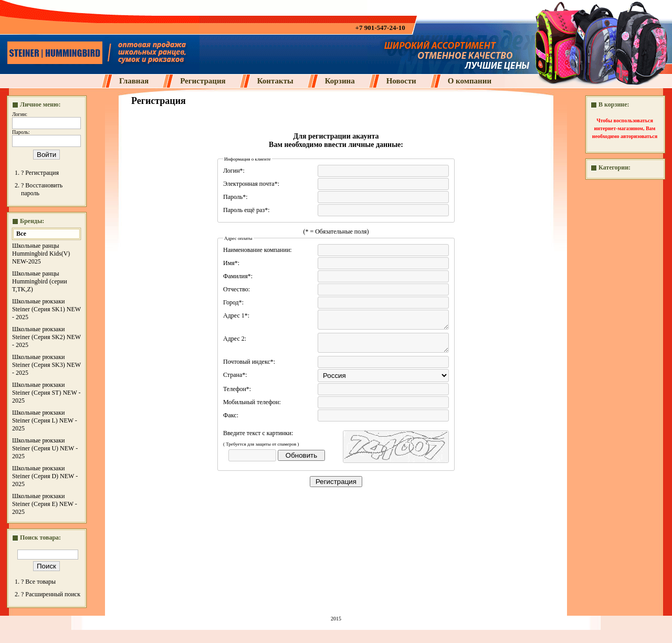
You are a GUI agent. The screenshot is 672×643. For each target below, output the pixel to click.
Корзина (340, 81)
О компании (470, 81)
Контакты (275, 81)
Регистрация (203, 81)
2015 (336, 619)
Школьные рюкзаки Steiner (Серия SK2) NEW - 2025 (46, 337)
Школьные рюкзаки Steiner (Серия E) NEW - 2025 (45, 504)
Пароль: (21, 132)
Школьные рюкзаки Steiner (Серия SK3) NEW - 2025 (46, 365)
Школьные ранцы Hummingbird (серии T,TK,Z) (40, 281)
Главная (134, 81)
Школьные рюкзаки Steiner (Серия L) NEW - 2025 (45, 420)
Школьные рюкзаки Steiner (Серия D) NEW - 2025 (45, 476)
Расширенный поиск (53, 594)
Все (21, 234)
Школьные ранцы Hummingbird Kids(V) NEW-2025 (41, 254)
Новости (401, 81)
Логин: (20, 114)
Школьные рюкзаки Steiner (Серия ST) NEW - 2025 (46, 393)
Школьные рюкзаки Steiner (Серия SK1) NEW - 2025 (46, 309)
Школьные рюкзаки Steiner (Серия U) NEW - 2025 (45, 448)
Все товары (40, 582)
